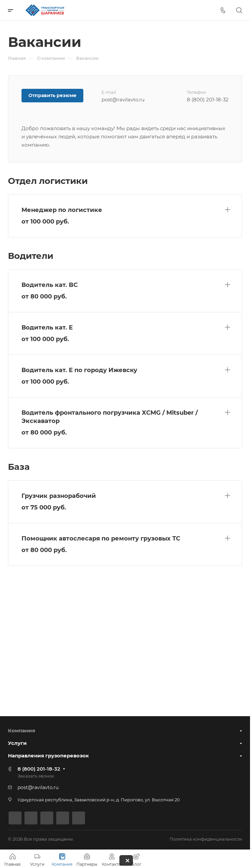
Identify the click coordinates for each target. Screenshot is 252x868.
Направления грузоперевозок (48, 756)
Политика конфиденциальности (206, 839)
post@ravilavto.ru (38, 787)
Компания (21, 730)
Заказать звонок (36, 776)
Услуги (17, 743)
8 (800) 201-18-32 (39, 769)
